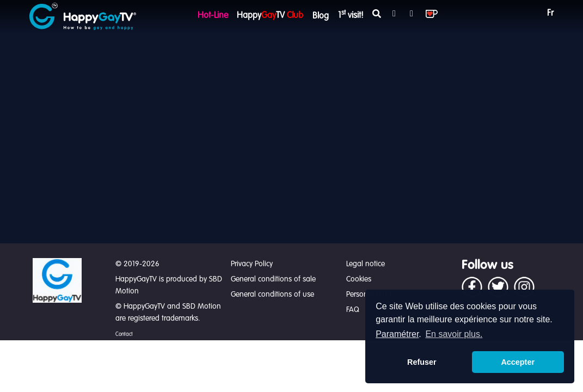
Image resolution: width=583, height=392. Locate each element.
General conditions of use (272, 295)
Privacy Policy (252, 264)
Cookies (359, 279)
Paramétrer (397, 334)
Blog (321, 16)
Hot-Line (213, 16)
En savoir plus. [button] (454, 334)
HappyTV (270, 16)
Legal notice (366, 264)
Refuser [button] (422, 362)
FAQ (353, 310)
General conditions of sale (273, 279)
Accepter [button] (518, 362)
